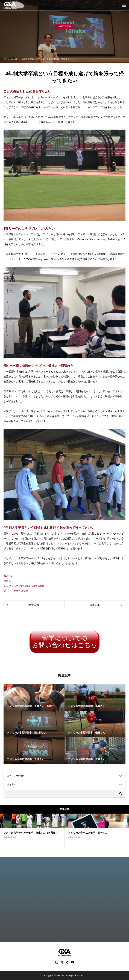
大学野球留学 (64, 27)
